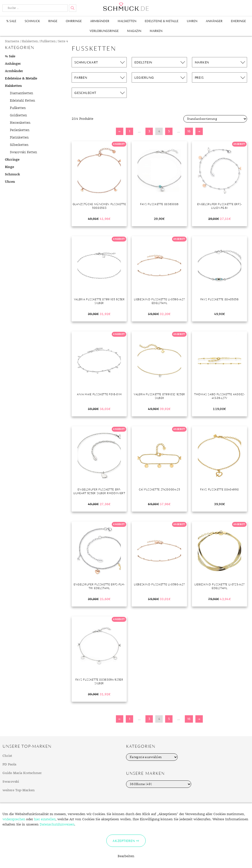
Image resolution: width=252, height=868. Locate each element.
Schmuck (32, 21)
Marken (156, 31)
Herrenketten (20, 123)
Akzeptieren (124, 841)
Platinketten (19, 137)
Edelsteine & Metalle (162, 21)
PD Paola (9, 764)
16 (189, 131)
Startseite (12, 41)
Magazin (134, 31)
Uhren (192, 21)
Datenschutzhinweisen (57, 824)
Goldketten (18, 115)
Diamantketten (21, 93)
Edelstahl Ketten (22, 101)
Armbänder (100, 21)
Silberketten (19, 145)
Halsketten (127, 21)
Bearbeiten (126, 856)
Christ (7, 756)
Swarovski (11, 782)
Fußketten (48, 41)
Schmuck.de (126, 7)
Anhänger (214, 21)
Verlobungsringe (104, 31)
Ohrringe (74, 21)
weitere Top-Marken (19, 790)
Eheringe (238, 21)
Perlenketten (20, 130)
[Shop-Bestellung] (215, 119)
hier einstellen (45, 819)
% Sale (11, 21)
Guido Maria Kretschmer (22, 773)
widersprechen (14, 819)
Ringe (53, 21)
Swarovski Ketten (23, 152)
